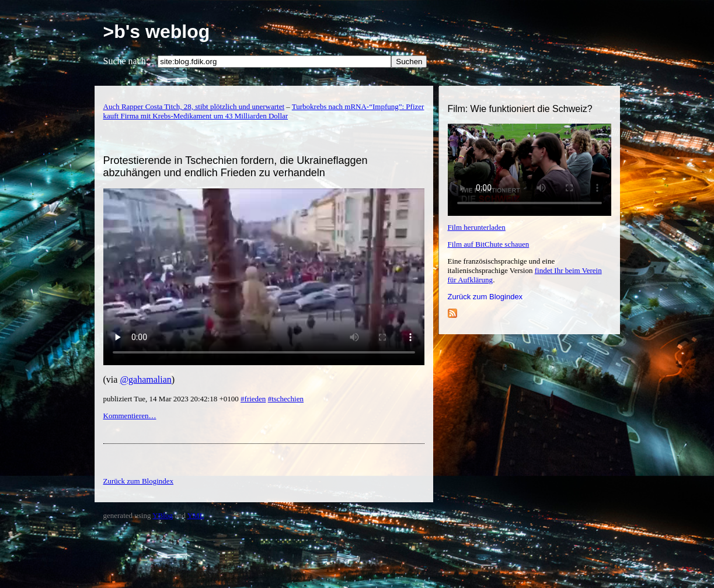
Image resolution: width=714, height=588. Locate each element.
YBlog (163, 515)
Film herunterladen (477, 227)
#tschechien (286, 399)
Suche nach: (126, 61)
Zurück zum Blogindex (485, 297)
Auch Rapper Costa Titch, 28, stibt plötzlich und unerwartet (194, 106)
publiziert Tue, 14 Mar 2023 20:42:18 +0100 (172, 399)
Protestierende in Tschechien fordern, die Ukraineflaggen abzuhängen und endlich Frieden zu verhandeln (236, 167)
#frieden (253, 399)
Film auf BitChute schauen (489, 244)
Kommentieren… (130, 416)
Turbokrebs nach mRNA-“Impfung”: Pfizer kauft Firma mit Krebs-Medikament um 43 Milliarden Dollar (264, 111)
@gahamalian (145, 379)
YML (196, 515)
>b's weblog (157, 32)
